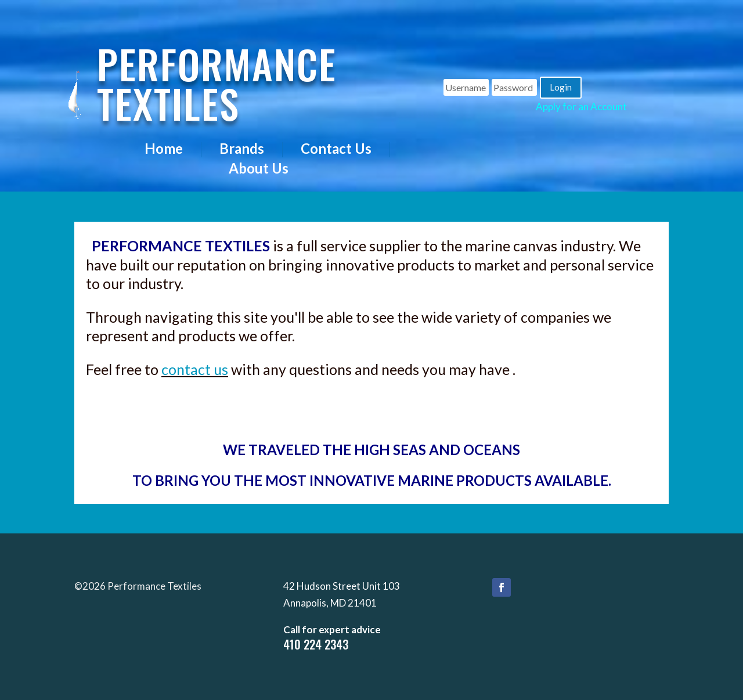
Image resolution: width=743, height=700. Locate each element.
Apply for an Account (581, 107)
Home (164, 149)
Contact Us (336, 149)
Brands (242, 149)
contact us (195, 369)
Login (561, 87)
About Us (259, 169)
